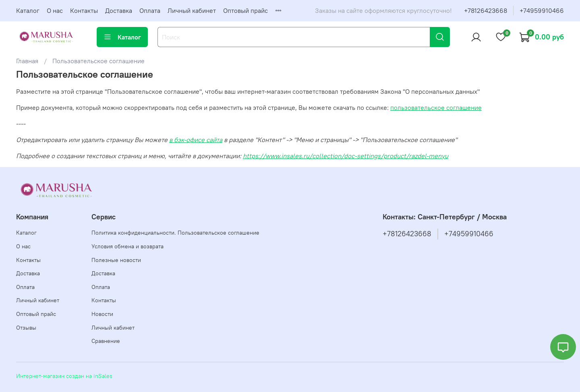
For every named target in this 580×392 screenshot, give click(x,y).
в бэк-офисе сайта (196, 140)
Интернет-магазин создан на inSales (64, 376)
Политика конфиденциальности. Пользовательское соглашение (175, 233)
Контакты (84, 10)
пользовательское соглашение (436, 107)
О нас (55, 10)
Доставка (119, 10)
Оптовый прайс (245, 10)
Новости (102, 314)
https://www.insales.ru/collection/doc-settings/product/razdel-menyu (346, 156)
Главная (27, 61)
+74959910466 (542, 10)
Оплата (150, 10)
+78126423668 (486, 10)
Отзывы (26, 328)
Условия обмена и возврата (127, 246)
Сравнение (106, 341)
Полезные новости (116, 260)
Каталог (28, 10)
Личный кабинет (192, 10)
